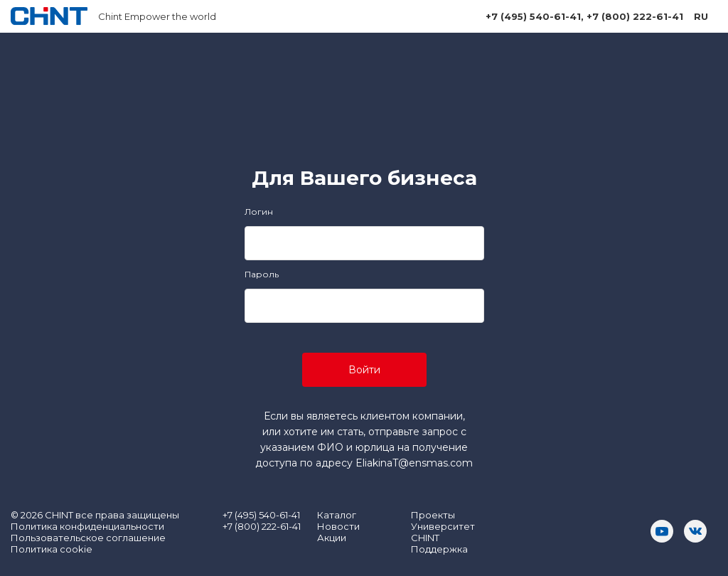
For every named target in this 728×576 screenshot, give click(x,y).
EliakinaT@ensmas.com (414, 463)
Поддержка (439, 549)
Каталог (337, 515)
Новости (338, 526)
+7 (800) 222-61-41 (635, 16)
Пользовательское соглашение (88, 538)
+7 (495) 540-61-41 (533, 16)
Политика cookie (52, 549)
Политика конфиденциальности (87, 526)
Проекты (433, 515)
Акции (332, 538)
